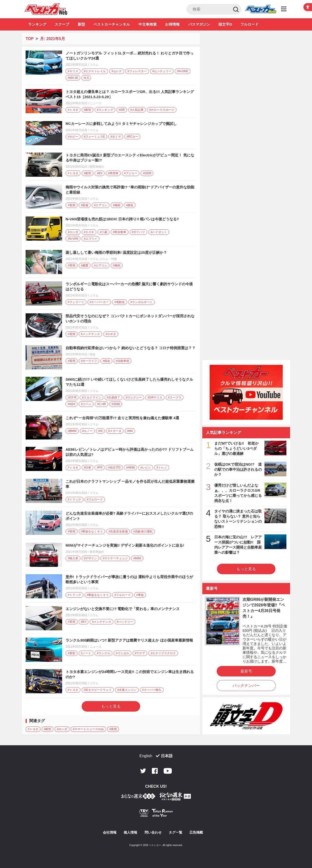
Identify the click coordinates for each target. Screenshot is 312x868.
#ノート (86, 653)
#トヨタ (73, 110)
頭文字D (225, 24)
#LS (86, 78)
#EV (100, 173)
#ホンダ (73, 232)
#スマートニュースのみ (88, 729)
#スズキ (89, 232)
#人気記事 (137, 110)
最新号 (246, 671)
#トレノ (162, 468)
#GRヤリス (155, 398)
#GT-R (72, 398)
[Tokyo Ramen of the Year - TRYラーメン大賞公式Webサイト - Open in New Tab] (156, 814)
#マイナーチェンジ (115, 558)
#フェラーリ (76, 302)
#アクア (140, 653)
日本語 (167, 756)
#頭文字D (114, 468)
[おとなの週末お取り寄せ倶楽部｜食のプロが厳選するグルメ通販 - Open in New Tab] (138, 797)
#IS (100, 431)
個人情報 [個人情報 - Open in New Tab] (130, 832)
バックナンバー (246, 686)
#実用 (72, 205)
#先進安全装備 (118, 531)
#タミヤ (116, 137)
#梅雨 (117, 205)
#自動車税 (122, 361)
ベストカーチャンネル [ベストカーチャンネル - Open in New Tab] (112, 24)
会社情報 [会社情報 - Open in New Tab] (110, 832)
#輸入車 (73, 558)
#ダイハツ (139, 232)
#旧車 (88, 468)
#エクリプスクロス (163, 653)
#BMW (72, 431)
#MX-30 (73, 78)
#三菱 (103, 232)
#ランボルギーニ (141, 302)
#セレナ (117, 71)
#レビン (146, 468)
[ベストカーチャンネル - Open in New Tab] (246, 392)
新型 (81, 24)
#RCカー (132, 137)
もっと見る (111, 706)
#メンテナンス (91, 334)
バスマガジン (199, 24)
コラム (94, 65)
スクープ (62, 24)
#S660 (116, 404)
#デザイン (91, 558)
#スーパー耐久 (152, 690)
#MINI (137, 558)
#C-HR (102, 404)
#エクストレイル (95, 71)
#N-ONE (182, 71)
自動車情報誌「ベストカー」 (46, 9)
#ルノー (87, 431)
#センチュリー (162, 71)
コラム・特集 (108, 259)
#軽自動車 (120, 232)
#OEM (147, 173)
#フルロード (95, 500)
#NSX (72, 404)
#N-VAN (73, 239)
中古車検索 (148, 24)
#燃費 (85, 266)
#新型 (88, 110)
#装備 (85, 205)
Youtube (168, 771)
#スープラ (175, 398)
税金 (93, 354)
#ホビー (73, 137)
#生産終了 (113, 398)
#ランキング (105, 110)
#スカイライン (92, 398)
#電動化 (120, 302)
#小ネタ (111, 334)
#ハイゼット (159, 232)
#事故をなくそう (92, 531)
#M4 (130, 431)
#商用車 (113, 173)
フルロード (249, 24)
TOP (29, 39)
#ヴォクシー (134, 398)
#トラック (74, 500)
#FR (100, 468)
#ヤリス (73, 71)
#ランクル (103, 653)
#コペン (86, 404)
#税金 (106, 361)
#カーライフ (89, 361)
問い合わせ (153, 832)
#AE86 (130, 468)
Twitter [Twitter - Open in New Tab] (143, 771)
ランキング (37, 24)
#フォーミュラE (94, 137)
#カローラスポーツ (162, 110)
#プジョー (131, 173)
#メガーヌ (115, 431)
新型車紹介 (97, 167)
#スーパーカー (99, 302)
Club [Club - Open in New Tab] (261, 9)
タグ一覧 (175, 832)
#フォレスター (137, 71)
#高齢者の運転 (143, 531)
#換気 (130, 205)
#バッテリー (125, 622)
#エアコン (101, 205)
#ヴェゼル (122, 653)
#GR (122, 110)
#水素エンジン (127, 690)
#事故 (140, 595)
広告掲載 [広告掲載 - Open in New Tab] (196, 832)
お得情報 (172, 24)
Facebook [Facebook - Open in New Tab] (155, 771)
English (146, 756)
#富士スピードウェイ (98, 690)
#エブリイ (91, 239)
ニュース (96, 103)
